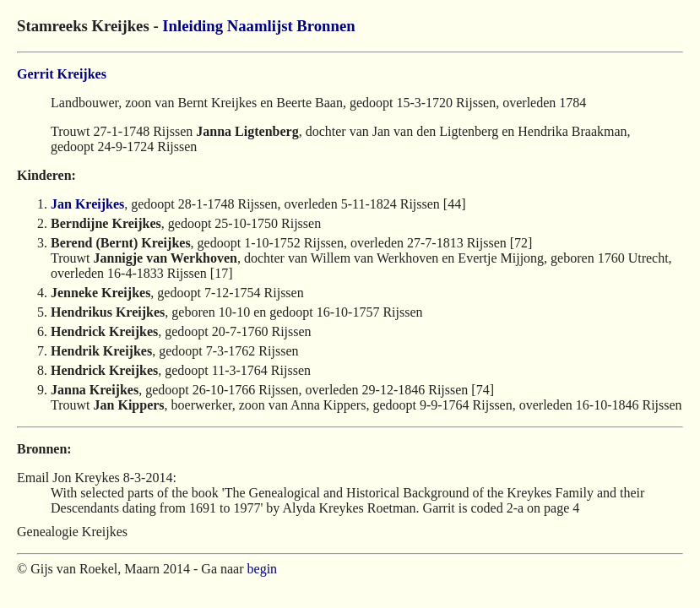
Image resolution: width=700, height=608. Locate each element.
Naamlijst (260, 26)
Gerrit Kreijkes (62, 74)
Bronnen (326, 26)
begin (263, 569)
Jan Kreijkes (87, 204)
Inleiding (193, 26)
